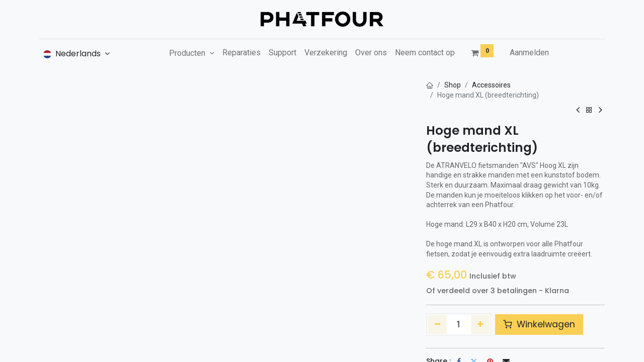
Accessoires (491, 85)
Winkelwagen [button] (539, 324)
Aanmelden (529, 53)
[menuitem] (242, 53)
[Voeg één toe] (480, 324)
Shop (453, 85)
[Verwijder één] (437, 324)
